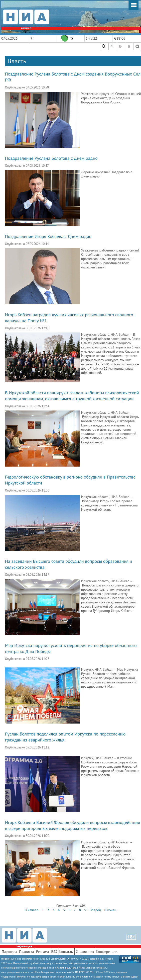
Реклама (43, 952)
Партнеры (9, 952)
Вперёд (95, 910)
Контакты (67, 952)
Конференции (107, 952)
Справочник (85, 952)
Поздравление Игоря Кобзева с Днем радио (48, 236)
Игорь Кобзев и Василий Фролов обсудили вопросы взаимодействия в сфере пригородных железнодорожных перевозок (72, 825)
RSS (54, 952)
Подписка (27, 952)
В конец (110, 910)
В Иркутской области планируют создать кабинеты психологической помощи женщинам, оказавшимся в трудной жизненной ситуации (72, 396)
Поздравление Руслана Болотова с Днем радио (51, 158)
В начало (32, 910)
